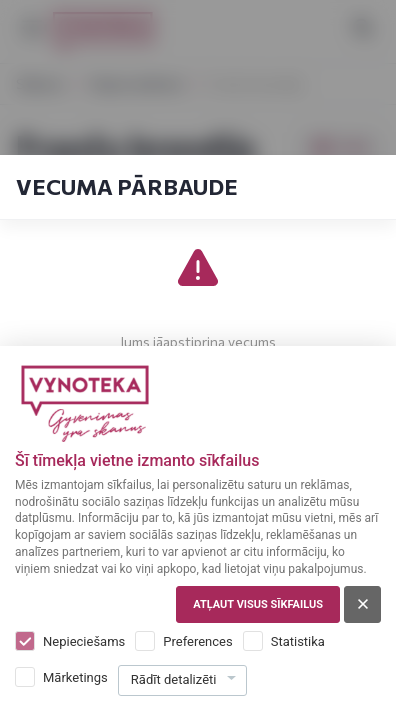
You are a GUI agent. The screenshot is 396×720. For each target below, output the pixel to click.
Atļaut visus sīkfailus (258, 604)
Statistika (298, 641)
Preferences (197, 641)
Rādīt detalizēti (174, 679)
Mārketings (75, 677)
